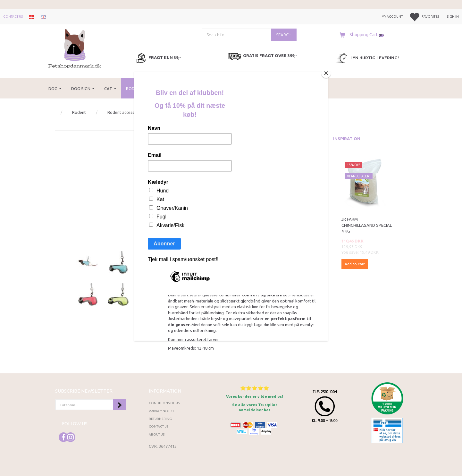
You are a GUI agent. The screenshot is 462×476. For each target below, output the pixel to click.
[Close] (326, 73)
